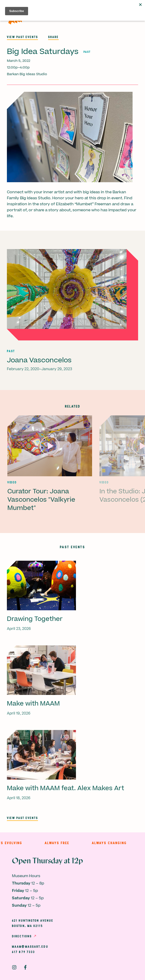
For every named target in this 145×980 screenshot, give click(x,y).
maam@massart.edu (30, 947)
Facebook (25, 967)
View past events (22, 37)
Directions (22, 936)
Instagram (14, 967)
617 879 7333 (23, 952)
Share (53, 37)
